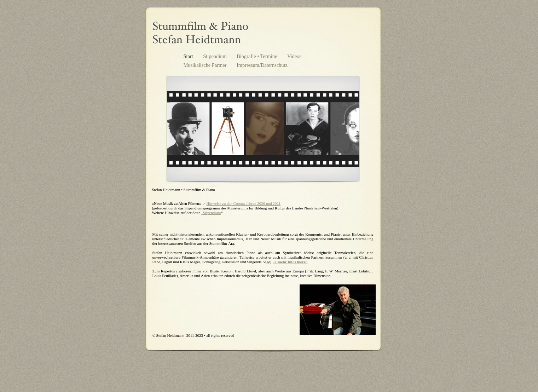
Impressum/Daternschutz (262, 65)
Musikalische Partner (206, 65)
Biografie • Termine (258, 56)
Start (189, 56)
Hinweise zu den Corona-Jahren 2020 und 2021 (244, 203)
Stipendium (215, 56)
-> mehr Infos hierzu (291, 262)
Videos (294, 56)
